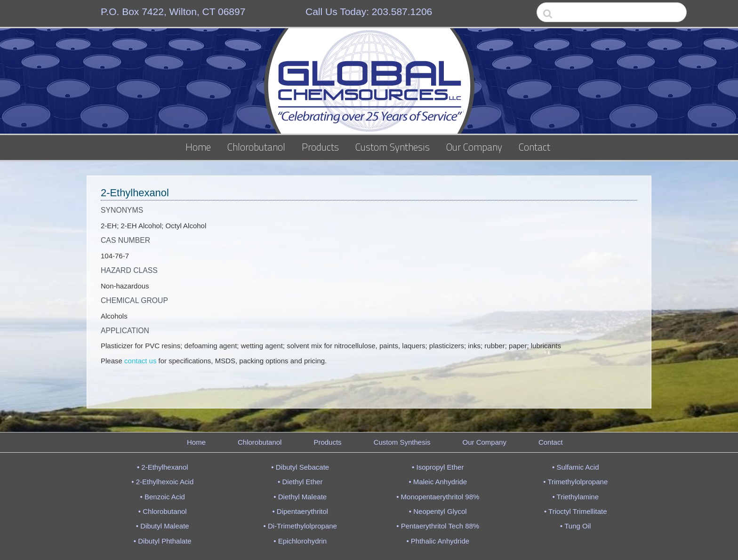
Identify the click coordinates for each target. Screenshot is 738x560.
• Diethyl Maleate (300, 497)
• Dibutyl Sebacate (300, 467)
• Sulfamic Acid (575, 467)
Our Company (474, 147)
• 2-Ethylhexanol (163, 467)
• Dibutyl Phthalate (163, 541)
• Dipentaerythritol (300, 511)
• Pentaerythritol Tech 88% (438, 526)
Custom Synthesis (393, 147)
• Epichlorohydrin (300, 541)
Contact (534, 147)
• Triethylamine (575, 497)
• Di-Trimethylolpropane (300, 526)
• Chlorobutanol (163, 511)
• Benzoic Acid (163, 497)
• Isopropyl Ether (438, 467)
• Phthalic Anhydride (438, 541)
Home (198, 147)
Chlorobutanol (256, 147)
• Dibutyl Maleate (163, 526)
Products (320, 147)
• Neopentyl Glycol (438, 511)
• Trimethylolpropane (575, 482)
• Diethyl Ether (300, 482)
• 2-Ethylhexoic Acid (162, 482)
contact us (140, 361)
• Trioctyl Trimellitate (576, 511)
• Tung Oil (575, 526)
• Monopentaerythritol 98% (438, 497)
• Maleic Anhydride (438, 482)
